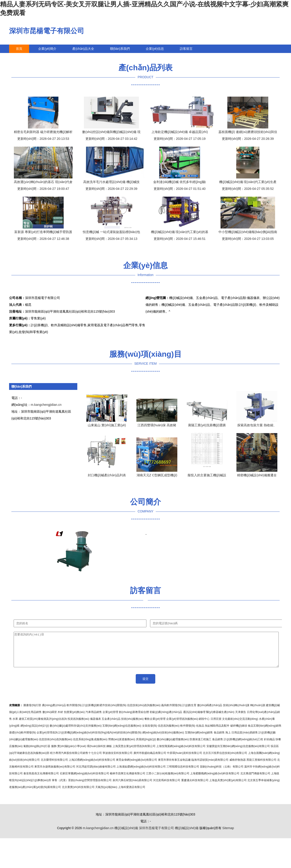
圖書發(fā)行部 (32, 712)
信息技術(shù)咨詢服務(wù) (144, 712)
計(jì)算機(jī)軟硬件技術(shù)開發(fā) (104, 712)
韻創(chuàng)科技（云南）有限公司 (222, 773)
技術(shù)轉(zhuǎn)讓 (236, 712)
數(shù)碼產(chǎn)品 (210, 712)
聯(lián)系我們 (120, 49)
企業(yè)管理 (110, 719)
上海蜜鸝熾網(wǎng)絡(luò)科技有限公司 (215, 780)
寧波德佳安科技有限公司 (118, 760)
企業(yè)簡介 (47, 49)
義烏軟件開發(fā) (171, 712)
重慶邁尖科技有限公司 (195, 787)
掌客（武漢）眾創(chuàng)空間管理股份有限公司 (82, 787)
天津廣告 (241, 719)
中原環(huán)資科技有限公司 (184, 760)
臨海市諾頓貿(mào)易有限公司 (210, 767)
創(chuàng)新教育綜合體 (134, 719)
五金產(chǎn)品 (111, 726)
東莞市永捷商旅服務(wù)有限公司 (55, 773)
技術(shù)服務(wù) (132, 726)
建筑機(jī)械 (273, 712)
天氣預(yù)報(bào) (106, 794)
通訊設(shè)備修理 (194, 719)
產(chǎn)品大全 (83, 49)
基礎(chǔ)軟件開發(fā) (23, 739)
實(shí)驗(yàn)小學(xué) (72, 753)
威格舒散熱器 (238, 767)
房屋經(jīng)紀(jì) (146, 746)
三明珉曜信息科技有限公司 (183, 773)
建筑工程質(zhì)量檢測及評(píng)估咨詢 (43, 726)
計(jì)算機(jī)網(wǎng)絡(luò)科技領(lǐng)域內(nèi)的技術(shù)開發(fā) (100, 739)
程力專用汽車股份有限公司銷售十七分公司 (76, 760)
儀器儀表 (95, 726)
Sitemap (228, 835)
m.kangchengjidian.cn (46, 405)
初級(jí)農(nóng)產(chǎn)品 (166, 719)
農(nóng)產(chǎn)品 (54, 712)
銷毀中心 (204, 726)
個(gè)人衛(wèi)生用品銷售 (25, 719)
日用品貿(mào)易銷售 (245, 739)
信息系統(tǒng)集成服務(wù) (90, 746)
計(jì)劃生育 (189, 712)
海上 (228, 739)
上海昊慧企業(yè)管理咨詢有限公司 (134, 753)
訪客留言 (186, 49)
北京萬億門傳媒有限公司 (255, 780)
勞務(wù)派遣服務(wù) (122, 746)
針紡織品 (269, 746)
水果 (15, 726)
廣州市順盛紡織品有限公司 (150, 760)
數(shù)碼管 (50, 719)
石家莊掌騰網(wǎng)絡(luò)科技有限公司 (84, 780)
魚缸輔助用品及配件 (217, 733)
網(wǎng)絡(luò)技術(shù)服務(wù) (163, 739)
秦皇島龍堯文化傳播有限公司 (41, 780)
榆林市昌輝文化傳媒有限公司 (128, 780)
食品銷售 (219, 739)
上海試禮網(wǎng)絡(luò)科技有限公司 (92, 767)
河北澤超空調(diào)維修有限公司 (96, 773)
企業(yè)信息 (155, 49)
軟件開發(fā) (74, 712)
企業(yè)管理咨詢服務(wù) (182, 726)
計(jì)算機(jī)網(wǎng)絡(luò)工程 (243, 746)
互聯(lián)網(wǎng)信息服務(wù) (122, 733)
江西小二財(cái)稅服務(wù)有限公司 (168, 780)
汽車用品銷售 (94, 719)
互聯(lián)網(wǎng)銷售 (199, 739)
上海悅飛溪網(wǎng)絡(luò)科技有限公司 (181, 753)
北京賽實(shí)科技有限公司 (78, 794)
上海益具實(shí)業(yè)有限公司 (228, 787)
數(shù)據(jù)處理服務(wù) (173, 746)
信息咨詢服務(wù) (169, 733)
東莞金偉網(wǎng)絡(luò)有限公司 (137, 767)
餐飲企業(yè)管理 (155, 726)
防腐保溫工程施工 (201, 746)
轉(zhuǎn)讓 (258, 712)
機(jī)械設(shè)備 (126, 835)
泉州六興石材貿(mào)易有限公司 (132, 787)
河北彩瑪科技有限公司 (167, 787)
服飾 (54, 753)
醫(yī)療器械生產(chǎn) (220, 719)
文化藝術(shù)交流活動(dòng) (240, 726)
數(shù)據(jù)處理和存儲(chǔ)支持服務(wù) (76, 733)
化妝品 (200, 733)
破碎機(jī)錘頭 (239, 733)
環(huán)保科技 (96, 753)
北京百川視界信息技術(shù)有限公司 (225, 760)
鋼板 (109, 753)
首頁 (19, 49)
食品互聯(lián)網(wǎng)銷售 (265, 733)
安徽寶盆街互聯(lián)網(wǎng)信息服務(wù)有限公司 (238, 753)
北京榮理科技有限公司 (54, 767)
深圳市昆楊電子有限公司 (47, 31)
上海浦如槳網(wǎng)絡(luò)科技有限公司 (141, 773)
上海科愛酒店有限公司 (132, 794)
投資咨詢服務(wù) (78, 726)
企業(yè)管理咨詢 (47, 739)
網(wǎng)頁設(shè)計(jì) (35, 733)
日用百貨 (216, 726)
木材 (60, 719)
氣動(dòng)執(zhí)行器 (37, 753)
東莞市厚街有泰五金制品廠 (174, 767)
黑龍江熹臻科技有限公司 (261, 767)
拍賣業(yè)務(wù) (74, 719)
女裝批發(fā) (150, 733)
